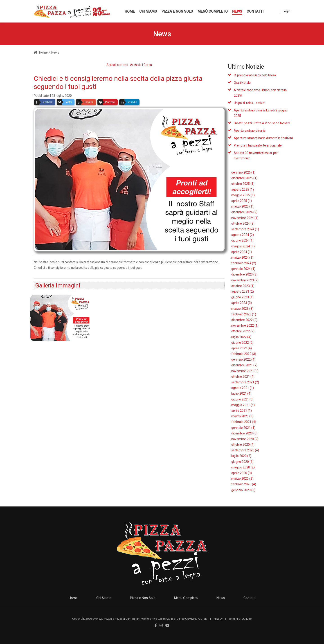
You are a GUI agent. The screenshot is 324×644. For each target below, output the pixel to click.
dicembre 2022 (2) (244, 320)
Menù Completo (186, 598)
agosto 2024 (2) (243, 235)
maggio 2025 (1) (243, 195)
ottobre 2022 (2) (243, 331)
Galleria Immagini (58, 285)
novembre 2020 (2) (245, 439)
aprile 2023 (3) (242, 303)
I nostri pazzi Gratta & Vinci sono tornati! (262, 123)
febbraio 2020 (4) (244, 484)
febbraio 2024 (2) (244, 263)
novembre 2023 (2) (245, 280)
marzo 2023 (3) (242, 309)
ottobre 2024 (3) (243, 224)
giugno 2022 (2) (242, 343)
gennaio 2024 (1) (243, 269)
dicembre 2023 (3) (244, 274)
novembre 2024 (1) (245, 218)
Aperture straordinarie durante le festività (263, 138)
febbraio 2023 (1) (244, 314)
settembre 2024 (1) (245, 229)
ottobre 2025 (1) (243, 184)
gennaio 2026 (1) (243, 172)
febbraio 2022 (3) (244, 354)
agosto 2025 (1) (243, 190)
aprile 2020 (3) (242, 473)
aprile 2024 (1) (242, 252)
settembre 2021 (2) (245, 382)
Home (41, 52)
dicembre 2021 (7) (244, 365)
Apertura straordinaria (250, 131)
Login (286, 11)
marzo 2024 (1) (242, 258)
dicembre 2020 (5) (244, 433)
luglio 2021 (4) (241, 393)
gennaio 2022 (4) (243, 359)
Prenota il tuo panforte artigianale (258, 145)
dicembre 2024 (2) (244, 212)
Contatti (249, 598)
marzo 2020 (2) (242, 479)
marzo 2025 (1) (242, 206)
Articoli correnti (117, 65)
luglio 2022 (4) (241, 337)
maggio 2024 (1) (243, 246)
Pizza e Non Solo (143, 598)
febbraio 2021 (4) (244, 422)
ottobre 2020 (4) (243, 445)
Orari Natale (242, 83)
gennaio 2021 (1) (243, 428)
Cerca (148, 65)
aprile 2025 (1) (242, 201)
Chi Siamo (104, 598)
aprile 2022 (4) (242, 348)
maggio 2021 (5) (243, 405)
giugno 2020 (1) (242, 462)
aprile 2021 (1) (242, 411)
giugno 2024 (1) (242, 240)
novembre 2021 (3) (245, 371)
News (221, 598)
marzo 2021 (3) (242, 416)
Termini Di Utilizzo (240, 619)
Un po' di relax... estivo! (249, 103)
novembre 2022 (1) (245, 325)
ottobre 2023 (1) (243, 286)
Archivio (136, 65)
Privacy (218, 619)
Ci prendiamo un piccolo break (255, 75)
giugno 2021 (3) (242, 399)
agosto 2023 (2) (243, 291)
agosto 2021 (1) (243, 388)
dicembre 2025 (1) (244, 178)
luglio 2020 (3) (241, 456)
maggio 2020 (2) (243, 467)
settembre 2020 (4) (245, 450)
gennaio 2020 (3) (243, 490)
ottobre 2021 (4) (243, 377)
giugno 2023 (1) (242, 297)
